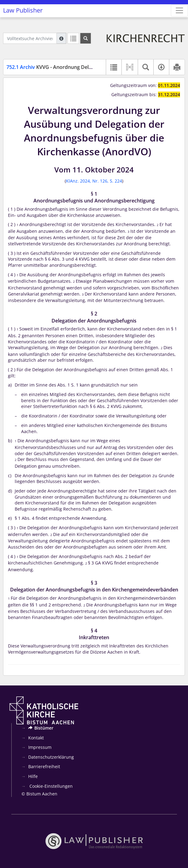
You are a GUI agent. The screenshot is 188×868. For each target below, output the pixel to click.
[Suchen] (86, 38)
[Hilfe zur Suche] (61, 38)
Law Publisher (23, 10)
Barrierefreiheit (44, 766)
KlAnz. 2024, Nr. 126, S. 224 (94, 181)
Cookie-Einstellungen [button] (50, 786)
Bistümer (41, 728)
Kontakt (36, 738)
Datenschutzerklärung (51, 757)
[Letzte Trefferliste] (73, 38)
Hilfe (33, 776)
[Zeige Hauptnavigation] (179, 10)
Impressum (40, 747)
